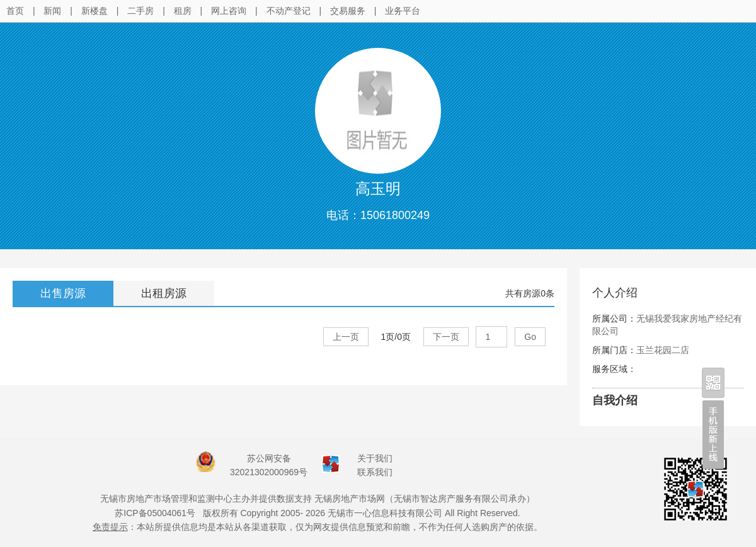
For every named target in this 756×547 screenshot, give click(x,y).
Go (530, 337)
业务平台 (403, 11)
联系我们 (375, 472)
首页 (15, 11)
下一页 (446, 337)
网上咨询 (229, 11)
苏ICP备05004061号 (155, 513)
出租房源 (164, 293)
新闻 (52, 11)
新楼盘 (94, 11)
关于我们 (375, 458)
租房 (183, 11)
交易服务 (348, 11)
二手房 (140, 11)
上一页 (346, 337)
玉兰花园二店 (663, 350)
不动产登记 (289, 11)
